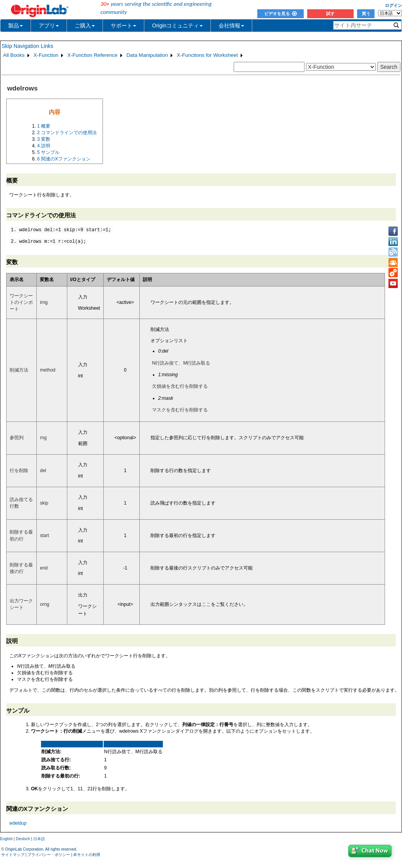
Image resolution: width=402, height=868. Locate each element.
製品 (15, 26)
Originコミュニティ (177, 26)
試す (330, 14)
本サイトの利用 (87, 855)
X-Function (46, 55)
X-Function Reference (92, 55)
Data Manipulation (147, 55)
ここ (206, 604)
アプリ (49, 26)
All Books (14, 55)
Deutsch (23, 839)
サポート (123, 26)
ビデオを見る (281, 14)
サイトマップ (13, 855)
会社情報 (231, 26)
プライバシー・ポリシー (49, 855)
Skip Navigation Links (27, 46)
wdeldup (18, 823)
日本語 (39, 839)
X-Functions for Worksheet (207, 55)
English (6, 839)
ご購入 (85, 26)
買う (366, 14)
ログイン (393, 5)
